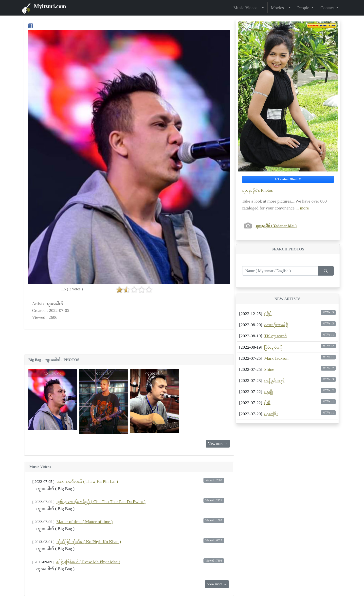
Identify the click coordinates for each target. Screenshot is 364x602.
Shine (269, 369)
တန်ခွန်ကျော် (274, 380)
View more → (218, 444)
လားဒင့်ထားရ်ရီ (276, 325)
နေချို (268, 392)
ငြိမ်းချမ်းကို (273, 347)
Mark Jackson (276, 358)
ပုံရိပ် (268, 314)
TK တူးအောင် (275, 336)
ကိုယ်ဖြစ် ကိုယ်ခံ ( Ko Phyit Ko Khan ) (89, 542)
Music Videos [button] (247, 8)
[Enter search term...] (280, 271)
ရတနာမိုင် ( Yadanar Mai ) (276, 226)
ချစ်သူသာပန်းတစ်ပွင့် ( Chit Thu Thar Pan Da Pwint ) (101, 502)
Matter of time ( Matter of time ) (85, 522)
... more (302, 208)
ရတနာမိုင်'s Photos (257, 190)
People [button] (304, 8)
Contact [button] (328, 8)
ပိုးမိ (267, 403)
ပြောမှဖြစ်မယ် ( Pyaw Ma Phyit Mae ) (88, 562)
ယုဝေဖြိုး (271, 414)
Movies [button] (279, 8)
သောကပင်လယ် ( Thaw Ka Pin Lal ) (87, 481)
